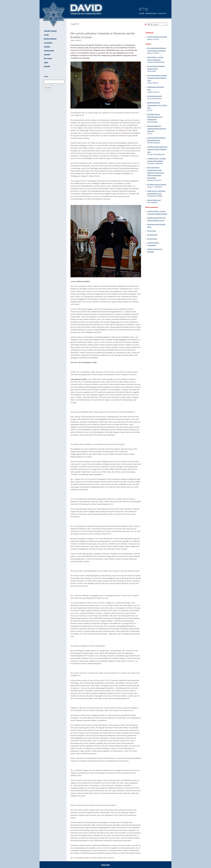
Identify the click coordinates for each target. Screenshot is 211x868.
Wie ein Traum (152, 231)
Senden (48, 88)
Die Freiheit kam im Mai (154, 96)
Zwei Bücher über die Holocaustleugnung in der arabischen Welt (155, 117)
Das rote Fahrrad (152, 239)
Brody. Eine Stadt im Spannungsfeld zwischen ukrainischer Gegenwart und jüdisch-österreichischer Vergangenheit (155, 173)
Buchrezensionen (50, 39)
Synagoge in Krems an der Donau (157, 37)
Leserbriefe (48, 43)
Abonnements (49, 51)
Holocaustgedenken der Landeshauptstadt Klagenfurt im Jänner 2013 (157, 128)
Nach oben (105, 865)
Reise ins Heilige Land (154, 200)
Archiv (46, 35)
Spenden (47, 54)
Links (46, 62)
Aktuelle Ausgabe (50, 31)
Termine (47, 47)
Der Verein (48, 58)
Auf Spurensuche (152, 235)
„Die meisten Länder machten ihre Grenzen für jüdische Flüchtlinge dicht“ (157, 149)
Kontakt (47, 66)
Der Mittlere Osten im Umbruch (157, 184)
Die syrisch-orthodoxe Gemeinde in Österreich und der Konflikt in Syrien (157, 78)
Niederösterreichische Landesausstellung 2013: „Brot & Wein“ (157, 105)
